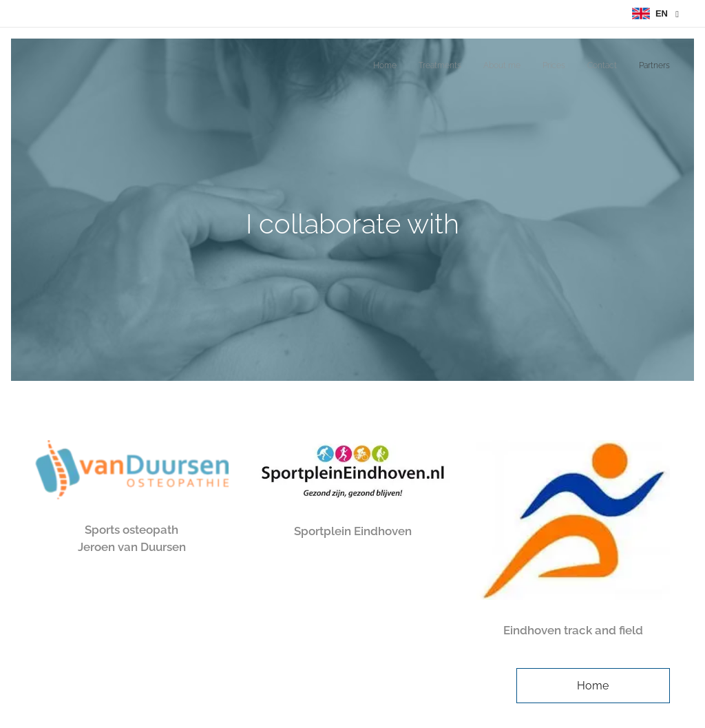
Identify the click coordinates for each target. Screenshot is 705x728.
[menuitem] (564, 67)
